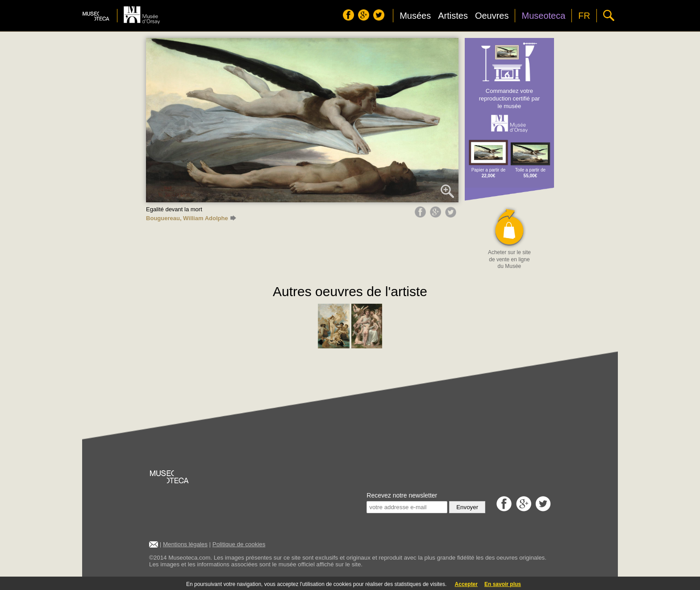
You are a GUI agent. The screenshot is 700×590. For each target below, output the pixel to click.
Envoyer (467, 507)
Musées (415, 16)
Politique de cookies (239, 544)
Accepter (466, 584)
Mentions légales (185, 544)
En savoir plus (503, 584)
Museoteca (543, 16)
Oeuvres (492, 16)
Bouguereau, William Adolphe (191, 218)
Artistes (453, 16)
